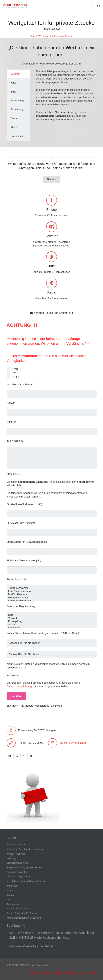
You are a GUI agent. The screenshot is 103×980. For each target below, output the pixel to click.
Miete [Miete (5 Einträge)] (38, 937)
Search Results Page (18, 909)
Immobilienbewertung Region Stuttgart (26, 881)
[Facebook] (10, 756)
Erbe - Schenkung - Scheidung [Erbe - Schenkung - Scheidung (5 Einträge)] (30, 933)
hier (65, 356)
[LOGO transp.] (15, 6)
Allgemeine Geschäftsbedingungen (25, 849)
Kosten (10, 895)
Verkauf (51, 618)
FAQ (33, 973)
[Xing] (24, 756)
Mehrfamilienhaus (51, 598)
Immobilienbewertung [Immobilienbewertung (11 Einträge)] (74, 933)
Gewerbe (51, 236)
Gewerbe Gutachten (17, 872)
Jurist (51, 266)
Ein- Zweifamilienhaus (51, 591)
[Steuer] (52, 283)
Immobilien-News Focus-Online (30, 946)
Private (51, 209)
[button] (92, 6)
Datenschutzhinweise (18, 863)
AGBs (84, 973)
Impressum (12, 886)
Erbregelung (51, 621)
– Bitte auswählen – (51, 588)
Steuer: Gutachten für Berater (22, 913)
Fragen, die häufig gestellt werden (24, 867)
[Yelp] (31, 756)
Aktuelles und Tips (16, 845)
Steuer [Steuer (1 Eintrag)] (68, 938)
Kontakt (11, 890)
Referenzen (13, 904)
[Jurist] (52, 257)
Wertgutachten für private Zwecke (24, 918)
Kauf (51, 615)
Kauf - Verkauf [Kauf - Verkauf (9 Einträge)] (20, 937)
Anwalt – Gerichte (16, 854)
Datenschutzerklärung (19, 686)
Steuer (51, 292)
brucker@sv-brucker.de (73, 743)
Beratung (11, 858)
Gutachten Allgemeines (19, 877)
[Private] (52, 200)
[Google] (17, 756)
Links (9, 900)
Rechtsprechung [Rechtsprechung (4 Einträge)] (54, 938)
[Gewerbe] (52, 227)
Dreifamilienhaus (51, 595)
